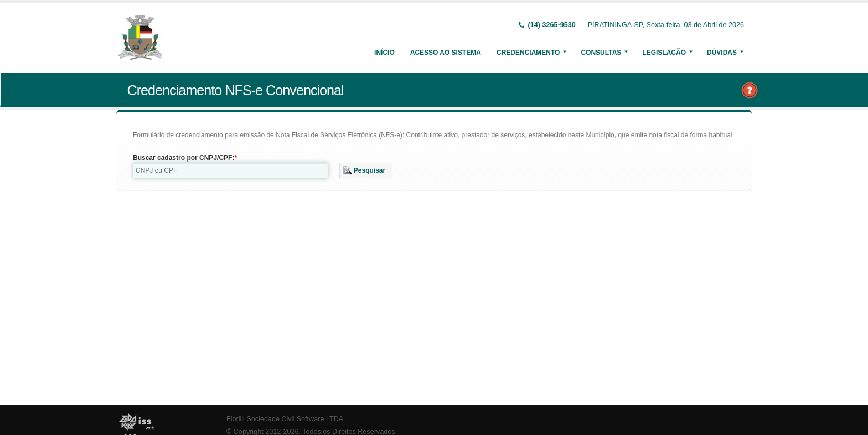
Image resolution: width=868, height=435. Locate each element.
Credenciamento (528, 53)
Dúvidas (722, 53)
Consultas (601, 53)
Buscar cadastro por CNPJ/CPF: (184, 158)
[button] (366, 170)
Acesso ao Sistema (446, 53)
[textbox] (231, 170)
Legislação (664, 53)
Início (384, 53)
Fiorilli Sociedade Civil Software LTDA (285, 419)
